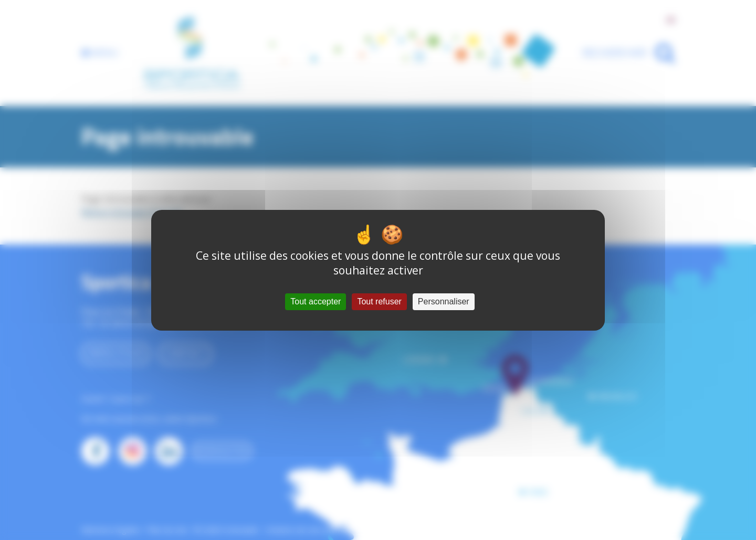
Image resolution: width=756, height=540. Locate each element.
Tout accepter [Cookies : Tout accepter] (316, 301)
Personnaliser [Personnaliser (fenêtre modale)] (444, 301)
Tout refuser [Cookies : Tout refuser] (379, 301)
